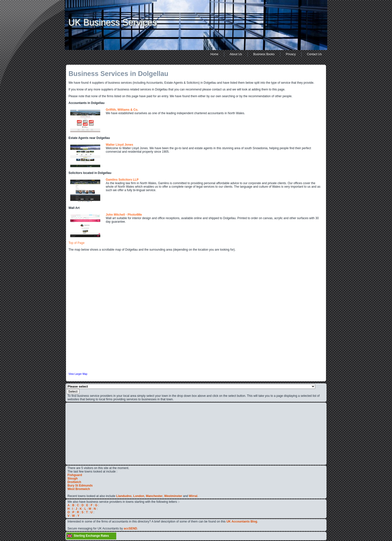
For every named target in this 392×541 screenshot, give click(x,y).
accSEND (130, 529)
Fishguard (75, 475)
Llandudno (124, 496)
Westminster (173, 496)
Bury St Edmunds (80, 486)
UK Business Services (112, 22)
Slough (73, 479)
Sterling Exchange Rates (91, 536)
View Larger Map (78, 374)
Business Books (264, 54)
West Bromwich (79, 489)
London (139, 496)
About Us (236, 54)
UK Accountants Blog (242, 522)
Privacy (291, 54)
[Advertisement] (82, 433)
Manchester (154, 496)
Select (73, 391)
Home (214, 54)
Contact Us (314, 54)
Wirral (193, 496)
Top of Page (76, 243)
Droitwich (74, 482)
